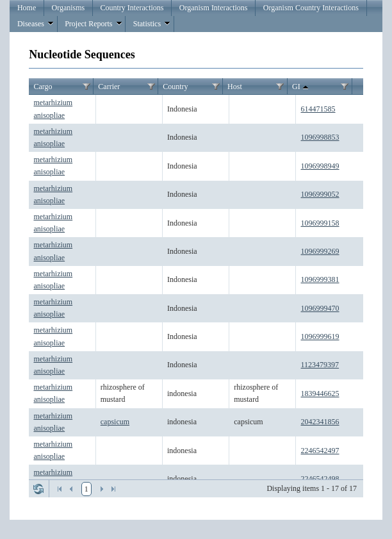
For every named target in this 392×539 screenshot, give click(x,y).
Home (27, 8)
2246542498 (320, 479)
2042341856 (320, 422)
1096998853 (320, 137)
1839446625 (320, 394)
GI (301, 87)
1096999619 (320, 336)
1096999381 (320, 279)
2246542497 (320, 451)
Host (235, 87)
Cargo (43, 87)
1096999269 (320, 251)
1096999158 (320, 223)
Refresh (38, 489)
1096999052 (320, 194)
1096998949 (320, 166)
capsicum (115, 422)
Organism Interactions (214, 8)
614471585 (318, 109)
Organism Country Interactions (311, 8)
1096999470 (320, 308)
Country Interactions (132, 8)
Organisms (69, 8)
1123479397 (320, 365)
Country (175, 87)
